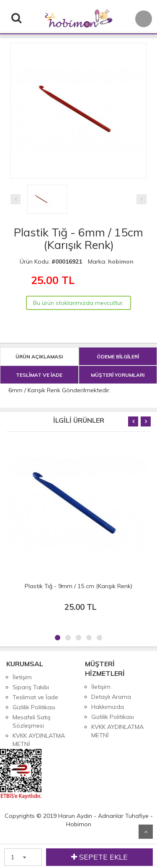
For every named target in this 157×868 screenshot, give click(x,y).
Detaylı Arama (111, 697)
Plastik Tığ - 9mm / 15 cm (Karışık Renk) (78, 586)
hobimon (121, 261)
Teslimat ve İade (35, 697)
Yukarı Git (146, 832)
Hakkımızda (108, 707)
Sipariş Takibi (31, 687)
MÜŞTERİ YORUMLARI (118, 375)
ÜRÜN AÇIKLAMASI (39, 357)
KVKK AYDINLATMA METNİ (39, 740)
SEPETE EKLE (99, 857)
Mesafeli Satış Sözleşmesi (32, 721)
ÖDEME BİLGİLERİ (118, 357)
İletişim (22, 677)
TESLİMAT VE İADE (39, 375)
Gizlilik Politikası (34, 707)
